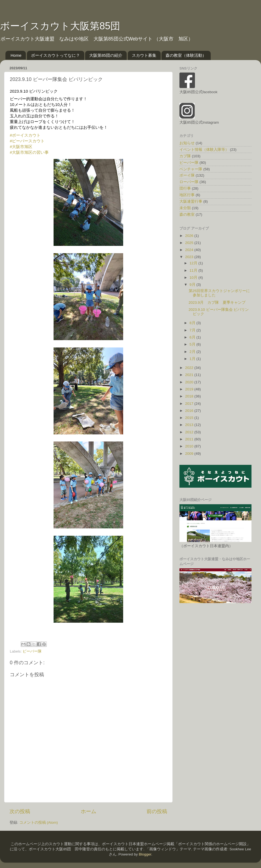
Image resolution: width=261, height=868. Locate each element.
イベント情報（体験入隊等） (204, 150)
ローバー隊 (189, 182)
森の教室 (187, 214)
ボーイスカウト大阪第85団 (60, 26)
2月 (193, 352)
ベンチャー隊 (191, 169)
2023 (190, 257)
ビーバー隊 (32, 651)
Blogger (145, 854)
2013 (190, 425)
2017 (190, 404)
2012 (190, 432)
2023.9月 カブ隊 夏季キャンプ (217, 303)
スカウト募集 (144, 55)
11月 (194, 270)
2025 (190, 243)
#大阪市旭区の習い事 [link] (29, 152)
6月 (193, 337)
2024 (190, 250)
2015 (190, 418)
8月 (193, 323)
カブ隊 (185, 156)
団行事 (185, 188)
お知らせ (187, 143)
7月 (193, 330)
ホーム (88, 811)
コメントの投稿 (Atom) (39, 822)
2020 (190, 382)
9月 (193, 285)
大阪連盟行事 (191, 201)
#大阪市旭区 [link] (21, 147)
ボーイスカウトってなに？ (55, 55)
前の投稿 (157, 811)
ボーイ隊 (187, 175)
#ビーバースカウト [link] (27, 141)
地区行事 (187, 195)
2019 (190, 389)
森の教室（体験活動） (186, 55)
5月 (193, 344)
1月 (193, 359)
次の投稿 (20, 811)
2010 (190, 446)
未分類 (185, 208)
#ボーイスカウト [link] (25, 135)
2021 (190, 375)
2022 (190, 368)
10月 (194, 278)
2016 (190, 411)
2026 (190, 236)
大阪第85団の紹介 (106, 55)
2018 (190, 396)
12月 (194, 263)
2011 (190, 439)
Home (16, 55)
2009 (190, 454)
